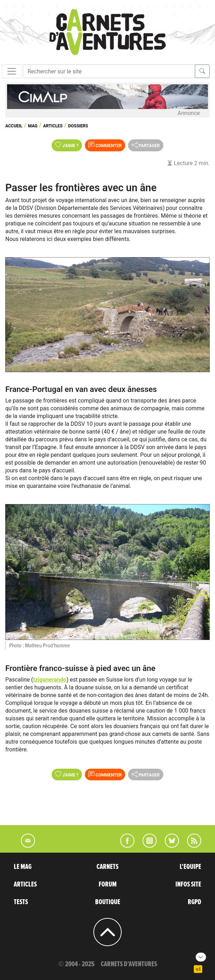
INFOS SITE (188, 884)
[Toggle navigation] (12, 71)
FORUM (108, 884)
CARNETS (107, 867)
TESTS (21, 902)
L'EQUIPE (190, 867)
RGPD (194, 902)
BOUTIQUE (108, 902)
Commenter (105, 145)
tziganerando (50, 680)
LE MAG (23, 867)
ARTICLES (25, 884)
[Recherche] (109, 71)
